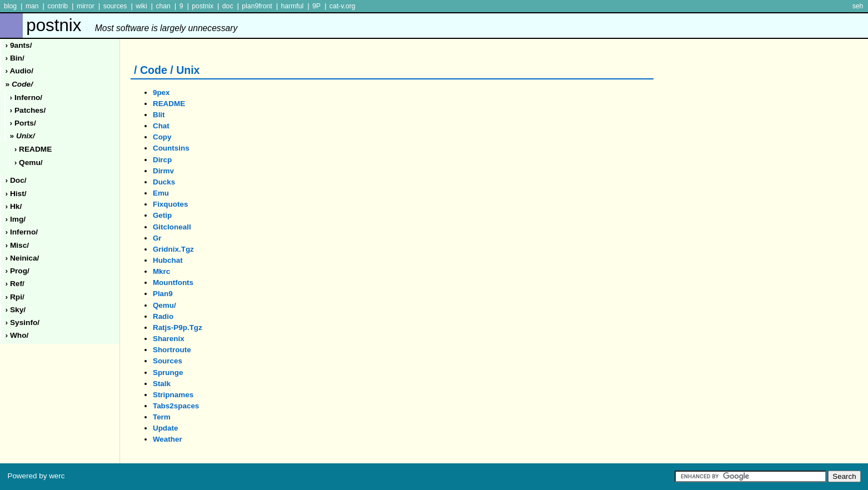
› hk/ (14, 206)
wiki (141, 6)
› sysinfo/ (23, 322)
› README (33, 149)
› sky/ (16, 310)
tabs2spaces (176, 406)
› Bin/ (15, 58)
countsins (171, 148)
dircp (162, 160)
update (166, 428)
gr (157, 238)
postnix (203, 6)
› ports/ (23, 123)
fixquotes (170, 204)
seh (858, 6)
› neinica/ (23, 258)
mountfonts (173, 282)
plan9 (163, 294)
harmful (292, 6)
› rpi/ (15, 297)
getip (162, 215)
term (162, 417)
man (32, 6)
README (169, 104)
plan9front (257, 6)
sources (115, 6)
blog (10, 6)
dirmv (163, 171)
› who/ (17, 335)
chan (163, 6)
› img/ (16, 219)
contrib (58, 6)
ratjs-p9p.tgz (178, 327)
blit (159, 115)
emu (161, 193)
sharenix (169, 339)
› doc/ (16, 180)
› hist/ (16, 194)
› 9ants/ (19, 45)
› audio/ (19, 71)
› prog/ (18, 271)
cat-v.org (343, 6)
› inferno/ (26, 97)
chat (161, 126)
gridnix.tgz (173, 249)
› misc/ (18, 245)
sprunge (168, 372)
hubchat (168, 260)
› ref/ (15, 284)
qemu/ (164, 305)
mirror (86, 6)
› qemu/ (29, 162)
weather (168, 439)
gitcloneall (172, 227)
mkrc (161, 271)
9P (316, 6)
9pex (161, 92)
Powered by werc (36, 476)
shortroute (172, 350)
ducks (164, 182)
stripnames (173, 395)
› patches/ (28, 110)
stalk (162, 384)
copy (162, 137)
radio (163, 316)
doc (228, 6)
